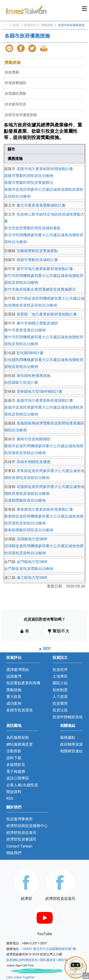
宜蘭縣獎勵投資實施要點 (37, 251)
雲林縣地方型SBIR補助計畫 (39, 391)
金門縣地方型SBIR (32, 562)
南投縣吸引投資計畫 (21, 382)
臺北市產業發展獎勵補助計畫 (41, 205)
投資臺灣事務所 (19, 819)
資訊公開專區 (18, 778)
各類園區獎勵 (15, 93)
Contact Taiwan (19, 846)
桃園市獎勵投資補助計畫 (37, 260)
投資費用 (60, 703)
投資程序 (60, 670)
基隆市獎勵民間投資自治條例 (29, 176)
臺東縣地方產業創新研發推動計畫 (45, 509)
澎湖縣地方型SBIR (32, 539)
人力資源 (60, 696)
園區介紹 (60, 683)
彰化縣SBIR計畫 (30, 353)
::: (5, 863)
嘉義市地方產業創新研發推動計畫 (45, 400)
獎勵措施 (47, 25)
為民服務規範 (18, 737)
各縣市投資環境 (19, 710)
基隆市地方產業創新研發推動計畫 (45, 169)
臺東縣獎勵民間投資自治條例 (29, 530)
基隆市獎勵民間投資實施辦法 (29, 182)
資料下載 (14, 758)
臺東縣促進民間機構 (21, 516)
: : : (6, 25)
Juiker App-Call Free (20, 965)
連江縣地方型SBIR (32, 578)
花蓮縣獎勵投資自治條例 (25, 500)
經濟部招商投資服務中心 (27, 826)
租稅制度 (60, 690)
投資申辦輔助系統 (68, 717)
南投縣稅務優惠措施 (34, 376)
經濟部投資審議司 (21, 839)
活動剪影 (14, 751)
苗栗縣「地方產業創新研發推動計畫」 (49, 314)
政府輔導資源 (71, 744)
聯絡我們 (14, 853)
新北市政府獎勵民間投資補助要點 (32, 228)
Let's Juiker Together (20, 977)
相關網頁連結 (71, 751)
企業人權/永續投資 (22, 785)
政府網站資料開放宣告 (22, 960)
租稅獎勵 (12, 72)
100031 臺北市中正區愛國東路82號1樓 (49, 949)
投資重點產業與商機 (23, 683)
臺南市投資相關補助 (34, 439)
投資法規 (60, 710)
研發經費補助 (15, 83)
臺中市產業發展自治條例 (25, 330)
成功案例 (14, 703)
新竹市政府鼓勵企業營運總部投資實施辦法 (40, 289)
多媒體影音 (16, 765)
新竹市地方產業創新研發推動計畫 (45, 269)
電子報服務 (16, 771)
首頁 (16, 25)
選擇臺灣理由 (18, 670)
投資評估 (30, 25)
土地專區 (60, 676)
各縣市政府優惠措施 (21, 115)
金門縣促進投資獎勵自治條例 (29, 569)
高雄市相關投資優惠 (34, 462)
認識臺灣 (14, 676)
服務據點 (68, 737)
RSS (10, 798)
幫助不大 (58, 631)
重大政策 (14, 696)
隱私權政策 (48, 960)
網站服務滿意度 (19, 744)
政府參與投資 (15, 104)
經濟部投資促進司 (21, 833)
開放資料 (14, 792)
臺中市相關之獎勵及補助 (37, 323)
